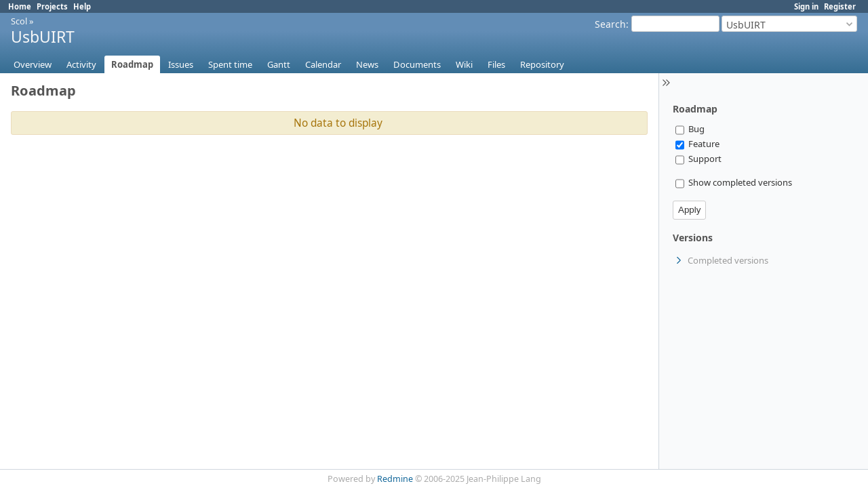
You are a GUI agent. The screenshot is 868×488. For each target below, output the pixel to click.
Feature (697, 144)
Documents (417, 64)
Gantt (279, 64)
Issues (181, 64)
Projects (52, 6)
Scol (19, 21)
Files (496, 64)
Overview (33, 64)
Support (698, 159)
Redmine (395, 479)
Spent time (230, 64)
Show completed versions (734, 182)
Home (20, 6)
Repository (542, 64)
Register (840, 6)
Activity (81, 64)
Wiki (464, 64)
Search (610, 24)
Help (82, 6)
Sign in (806, 6)
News (367, 64)
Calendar (323, 64)
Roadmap (132, 64)
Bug (690, 129)
